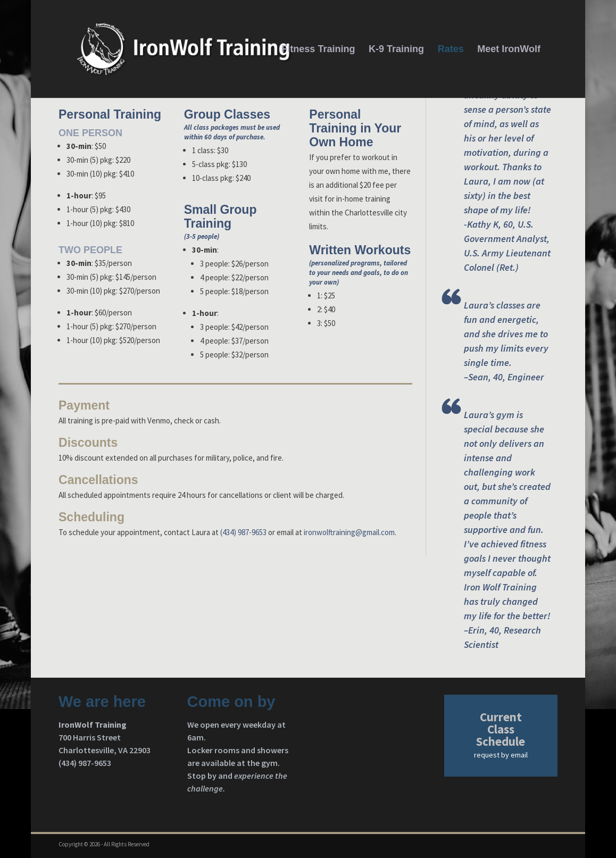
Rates (451, 50)
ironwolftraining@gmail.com (349, 532)
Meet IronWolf (509, 50)
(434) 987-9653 (243, 532)
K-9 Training (396, 50)
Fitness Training (318, 50)
